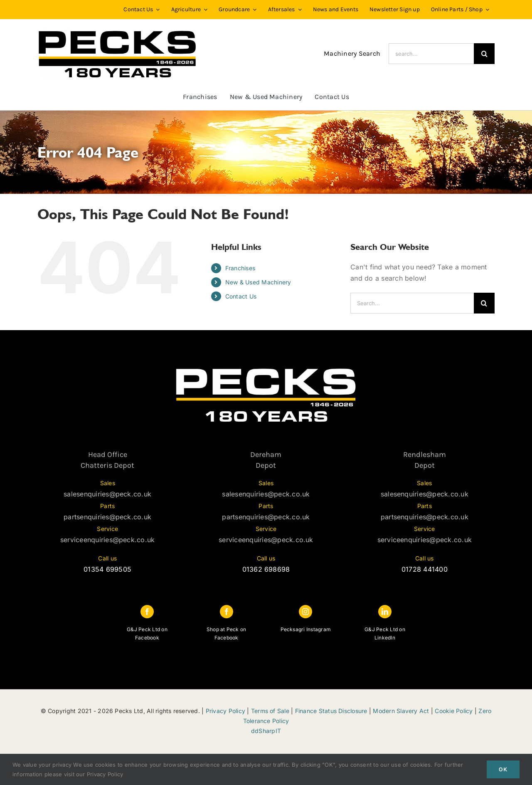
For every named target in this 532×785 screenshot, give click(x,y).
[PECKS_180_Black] (117, 31)
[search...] (431, 54)
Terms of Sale (270, 711)
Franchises (240, 268)
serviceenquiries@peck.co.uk (107, 540)
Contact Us (241, 296)
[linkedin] (385, 612)
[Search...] (412, 303)
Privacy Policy (225, 711)
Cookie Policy (454, 711)
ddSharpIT (266, 731)
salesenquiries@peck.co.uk (107, 494)
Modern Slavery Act (401, 711)
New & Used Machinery (258, 282)
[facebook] (147, 612)
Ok (503, 769)
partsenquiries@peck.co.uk (107, 517)
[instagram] (305, 612)
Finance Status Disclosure (331, 711)
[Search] (484, 54)
